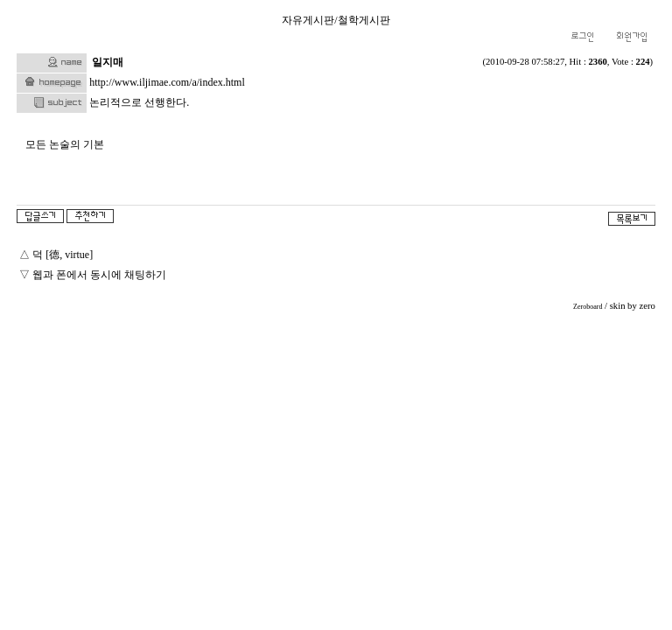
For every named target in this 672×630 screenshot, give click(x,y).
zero (647, 306)
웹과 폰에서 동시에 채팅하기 (99, 275)
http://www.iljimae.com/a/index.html (167, 82)
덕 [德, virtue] (63, 255)
